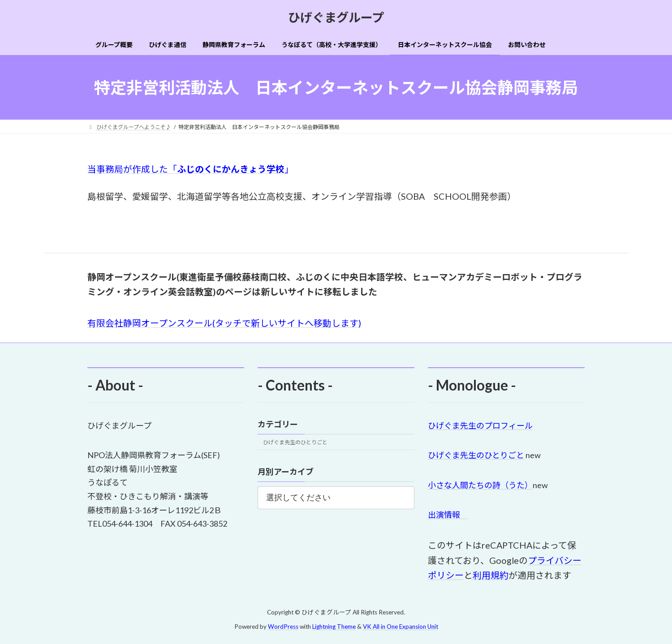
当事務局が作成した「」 (188, 169)
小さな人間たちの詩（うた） (480, 485)
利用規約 (491, 575)
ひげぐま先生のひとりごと (295, 443)
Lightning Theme (334, 627)
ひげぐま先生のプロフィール (480, 425)
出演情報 (448, 515)
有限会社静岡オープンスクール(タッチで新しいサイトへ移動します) (224, 323)
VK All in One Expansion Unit (401, 627)
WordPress (283, 627)
